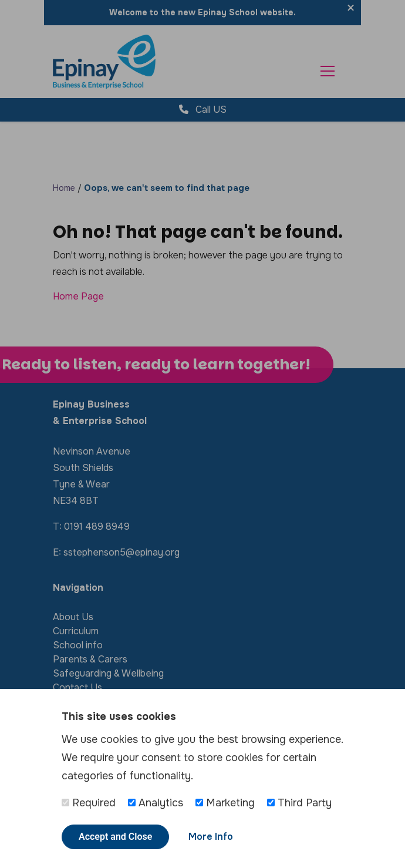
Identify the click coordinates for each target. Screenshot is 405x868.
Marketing (225, 803)
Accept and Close (115, 837)
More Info (211, 837)
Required (89, 803)
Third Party (299, 803)
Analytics (156, 803)
